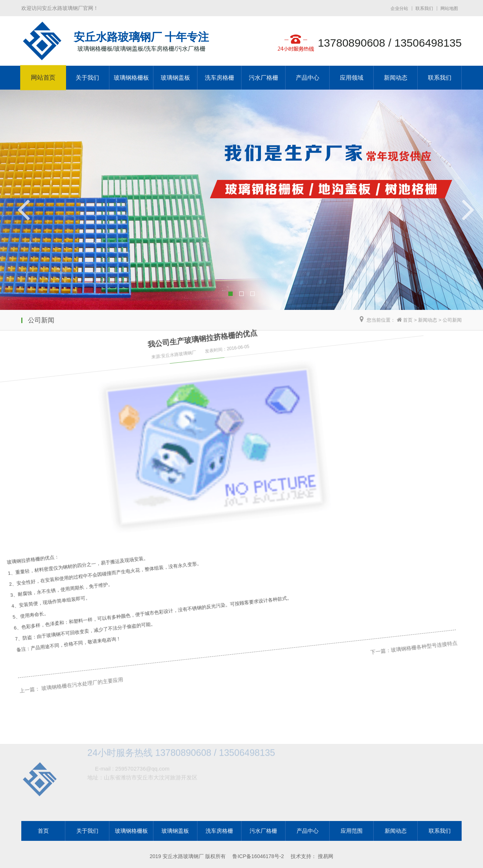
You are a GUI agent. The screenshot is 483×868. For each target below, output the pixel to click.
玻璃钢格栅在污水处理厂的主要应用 (73, 669)
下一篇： (352, 556)
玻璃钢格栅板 (131, 78)
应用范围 (352, 831)
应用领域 (352, 78)
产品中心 (308, 78)
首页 (408, 320)
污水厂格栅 (264, 78)
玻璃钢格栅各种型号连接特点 (393, 540)
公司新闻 (452, 320)
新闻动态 (396, 78)
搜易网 (326, 856)
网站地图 (449, 8)
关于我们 (87, 78)
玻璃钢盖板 (175, 78)
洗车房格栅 (219, 78)
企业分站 (399, 8)
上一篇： (25, 688)
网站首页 (43, 78)
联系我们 (424, 8)
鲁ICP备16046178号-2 (258, 856)
